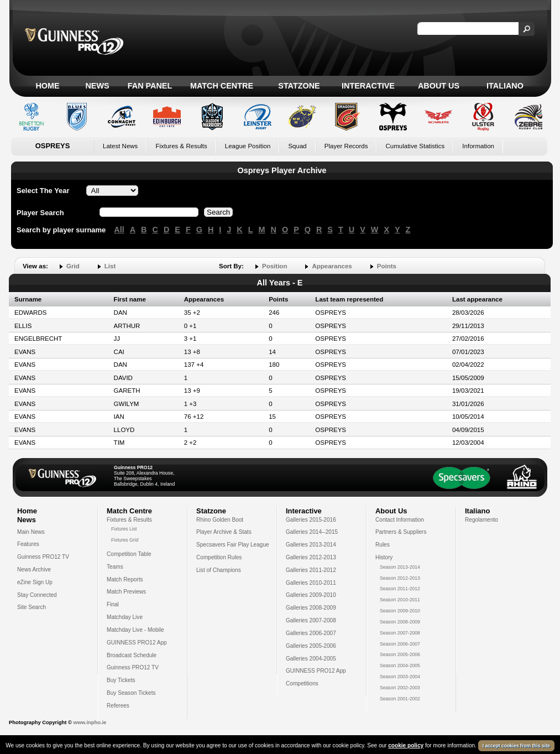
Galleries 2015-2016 (311, 520)
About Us (439, 86)
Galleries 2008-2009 (311, 608)
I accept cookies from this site (516, 746)
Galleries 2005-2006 (311, 646)
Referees (118, 706)
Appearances (332, 266)
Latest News (120, 146)
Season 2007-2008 (400, 633)
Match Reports (125, 579)
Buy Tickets (121, 680)
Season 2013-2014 (400, 567)
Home (47, 86)
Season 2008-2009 (400, 622)
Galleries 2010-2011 (311, 583)
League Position (248, 146)
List (110, 266)
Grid (73, 266)
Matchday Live (125, 617)
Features (28, 544)
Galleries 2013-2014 (311, 545)
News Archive (34, 570)
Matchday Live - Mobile (135, 630)
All (119, 230)
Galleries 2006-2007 (311, 633)
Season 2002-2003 (400, 688)
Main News (31, 532)
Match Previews (126, 592)
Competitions (302, 683)
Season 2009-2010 (400, 611)
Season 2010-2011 (400, 600)
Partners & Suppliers (401, 532)
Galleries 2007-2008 (311, 620)
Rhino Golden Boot (220, 520)
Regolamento (482, 520)
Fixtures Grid (125, 540)
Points (387, 266)
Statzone (299, 86)
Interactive (368, 86)
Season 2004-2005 (400, 665)
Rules (383, 545)
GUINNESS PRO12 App (137, 643)
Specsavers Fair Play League (233, 545)
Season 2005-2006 (400, 654)
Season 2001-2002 (400, 699)
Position (274, 266)
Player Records (346, 146)
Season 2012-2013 (400, 578)
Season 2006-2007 (400, 644)
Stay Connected (37, 595)
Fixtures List (124, 529)
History (384, 557)
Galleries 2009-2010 (311, 595)
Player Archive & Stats (224, 532)
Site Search (32, 607)
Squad (297, 146)
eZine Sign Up (35, 582)
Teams (115, 567)
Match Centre (222, 86)
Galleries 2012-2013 (311, 557)
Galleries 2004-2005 (311, 659)
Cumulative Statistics (415, 146)
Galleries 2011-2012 (311, 570)
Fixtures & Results (181, 146)
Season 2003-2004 (400, 677)
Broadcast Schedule (132, 655)
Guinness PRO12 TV (43, 557)
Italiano (505, 86)
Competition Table (129, 554)
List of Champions (219, 570)
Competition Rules (219, 557)
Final (113, 604)
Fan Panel (150, 86)
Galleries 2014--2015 (312, 532)
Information (478, 146)
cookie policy (406, 745)
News (97, 86)
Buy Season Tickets (131, 693)
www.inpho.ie (90, 722)
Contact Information (400, 520)
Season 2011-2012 (400, 589)
